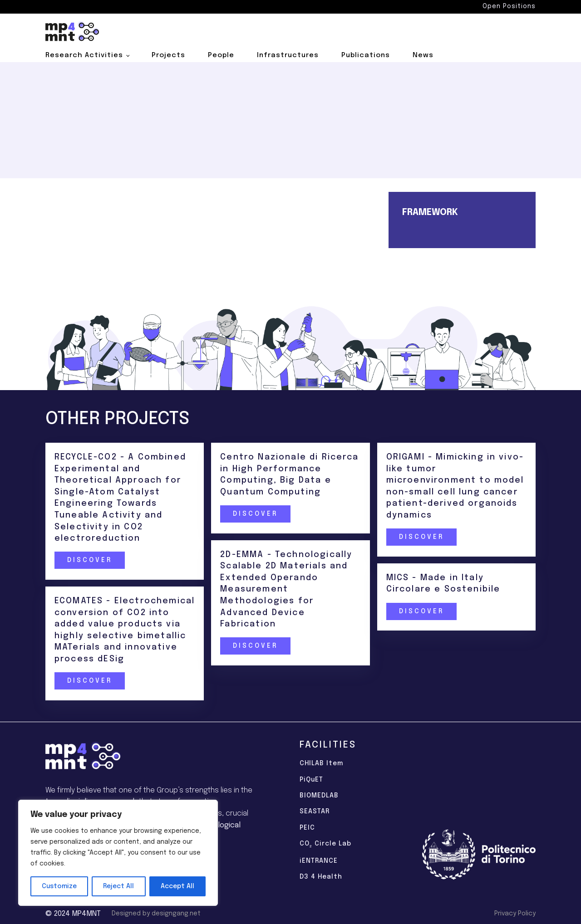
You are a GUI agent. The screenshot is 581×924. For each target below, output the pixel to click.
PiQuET (311, 780)
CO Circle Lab (325, 845)
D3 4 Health (321, 877)
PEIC (307, 828)
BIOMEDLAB (319, 796)
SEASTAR (315, 812)
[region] (118, 853)
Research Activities (84, 55)
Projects (168, 55)
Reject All (118, 886)
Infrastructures (288, 55)
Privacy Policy (515, 914)
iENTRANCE (319, 861)
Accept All (177, 886)
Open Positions (509, 6)
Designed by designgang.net (156, 914)
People (221, 55)
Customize (59, 886)
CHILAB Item (321, 763)
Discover (89, 560)
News (423, 55)
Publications (366, 55)
